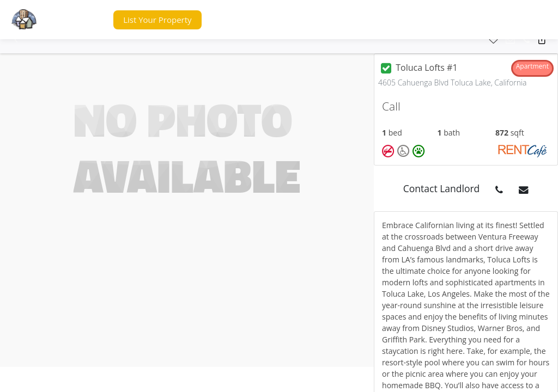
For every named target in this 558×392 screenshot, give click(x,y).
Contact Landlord (442, 188)
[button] (84, 20)
